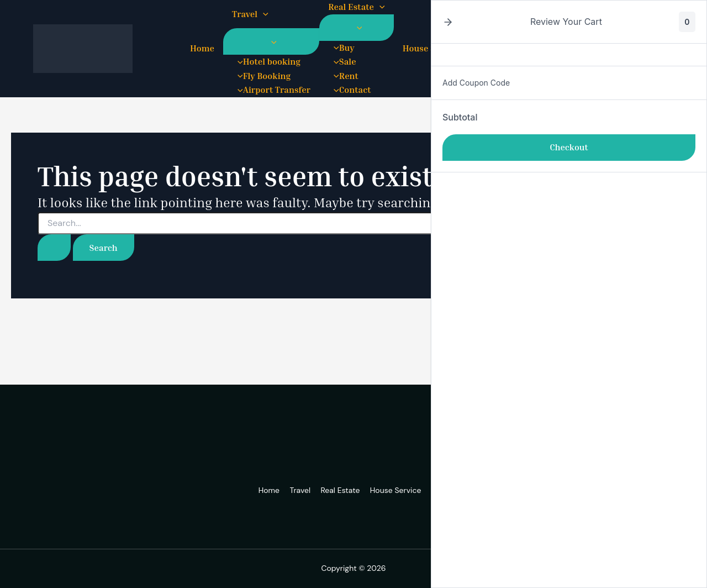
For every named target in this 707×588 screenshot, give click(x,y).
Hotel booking (266, 61)
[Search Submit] (54, 248)
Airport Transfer (271, 90)
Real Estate (357, 7)
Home (202, 48)
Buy (341, 48)
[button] (263, 14)
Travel (250, 14)
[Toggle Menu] (271, 41)
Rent (343, 76)
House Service (396, 490)
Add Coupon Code (476, 83)
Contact (349, 90)
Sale (342, 61)
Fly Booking (261, 76)
